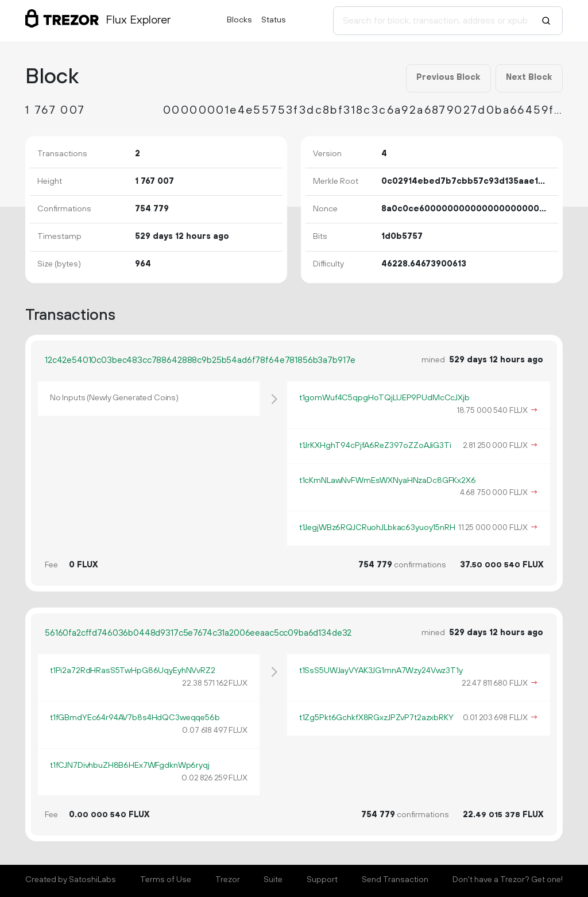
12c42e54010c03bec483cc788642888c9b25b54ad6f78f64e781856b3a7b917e (200, 360)
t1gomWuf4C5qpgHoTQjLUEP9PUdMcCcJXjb (384, 398)
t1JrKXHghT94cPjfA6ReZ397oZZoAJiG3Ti (375, 446)
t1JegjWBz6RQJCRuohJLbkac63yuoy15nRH (377, 528)
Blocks (239, 20)
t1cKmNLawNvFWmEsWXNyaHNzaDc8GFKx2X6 (388, 481)
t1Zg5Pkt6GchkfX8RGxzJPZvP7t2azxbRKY (376, 718)
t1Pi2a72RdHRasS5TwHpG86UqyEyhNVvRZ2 (133, 671)
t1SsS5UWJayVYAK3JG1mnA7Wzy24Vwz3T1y (381, 671)
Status (274, 20)
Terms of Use (166, 880)
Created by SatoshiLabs (71, 880)
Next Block (529, 78)
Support (322, 880)
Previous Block (448, 78)
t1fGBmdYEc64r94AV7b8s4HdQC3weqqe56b (135, 718)
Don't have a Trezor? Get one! (508, 880)
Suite (273, 880)
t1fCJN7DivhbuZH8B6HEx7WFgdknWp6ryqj (130, 765)
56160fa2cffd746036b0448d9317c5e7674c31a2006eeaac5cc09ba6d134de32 (198, 633)
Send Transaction (395, 880)
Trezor (228, 880)
